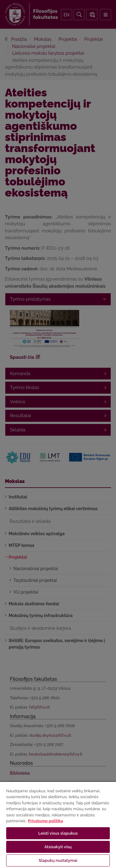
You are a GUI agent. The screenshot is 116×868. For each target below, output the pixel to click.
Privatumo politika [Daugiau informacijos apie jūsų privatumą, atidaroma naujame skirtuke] (45, 821)
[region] (58, 825)
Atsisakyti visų (58, 847)
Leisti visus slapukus (58, 833)
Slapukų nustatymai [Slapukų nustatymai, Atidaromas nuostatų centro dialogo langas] (58, 860)
